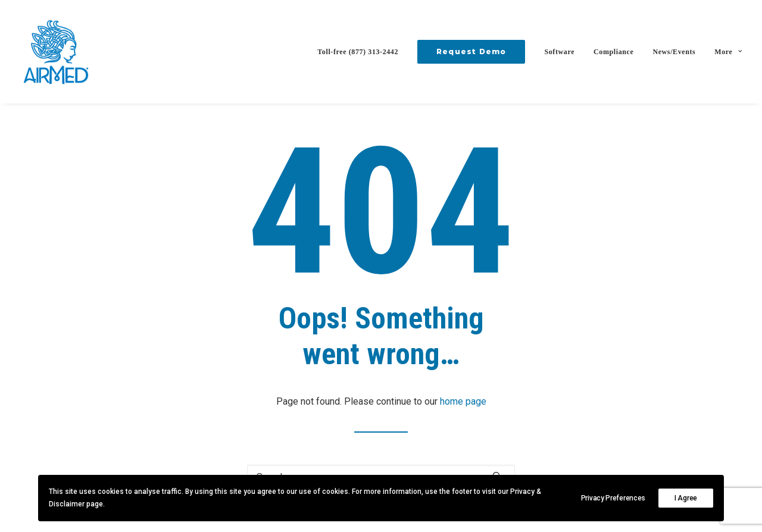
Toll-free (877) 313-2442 (358, 52)
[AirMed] (56, 52)
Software (559, 52)
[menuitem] (362, 52)
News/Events (674, 52)
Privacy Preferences (613, 498)
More (728, 52)
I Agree (686, 498)
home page (463, 401)
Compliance (613, 52)
